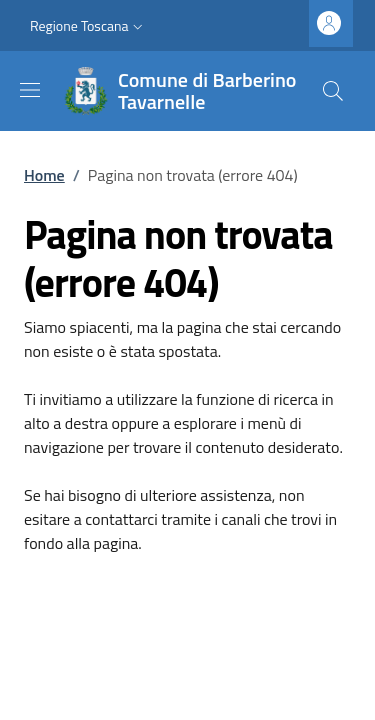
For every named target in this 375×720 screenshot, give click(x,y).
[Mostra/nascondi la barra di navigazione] (30, 90)
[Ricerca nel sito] (333, 91)
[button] (88, 26)
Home (44, 175)
